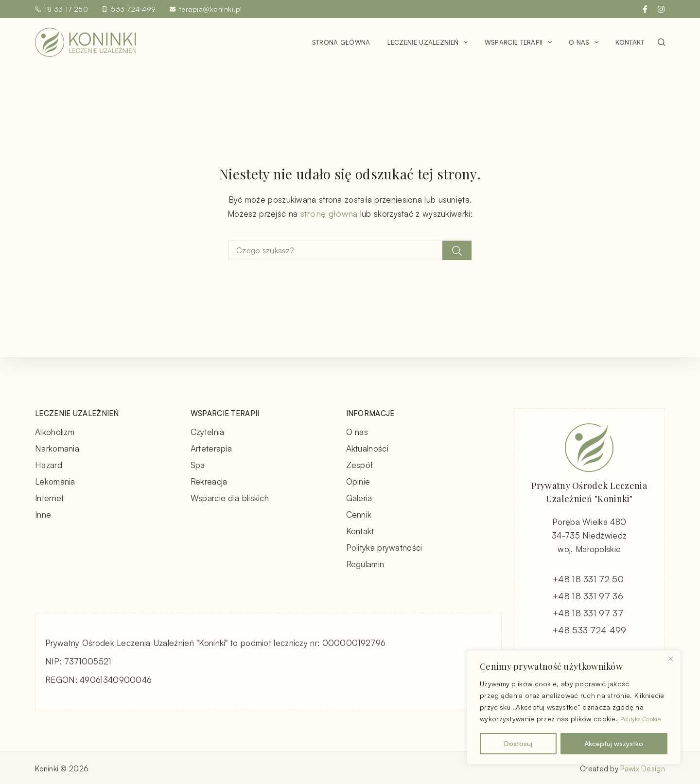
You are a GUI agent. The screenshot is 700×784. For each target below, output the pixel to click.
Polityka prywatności (384, 547)
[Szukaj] (661, 42)
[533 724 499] (105, 9)
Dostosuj (518, 743)
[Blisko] (670, 647)
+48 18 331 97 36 (588, 596)
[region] (574, 702)
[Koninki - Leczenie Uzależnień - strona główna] (86, 42)
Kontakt (630, 42)
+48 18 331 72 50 (589, 579)
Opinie (358, 480)
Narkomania (57, 447)
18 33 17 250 (66, 9)
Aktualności (367, 447)
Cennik (359, 514)
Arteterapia (211, 447)
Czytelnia (208, 431)
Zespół (360, 464)
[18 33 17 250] (38, 9)
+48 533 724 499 (589, 630)
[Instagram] (661, 9)
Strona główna (341, 42)
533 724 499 (133, 9)
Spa (198, 464)
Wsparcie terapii (520, 42)
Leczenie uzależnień (429, 42)
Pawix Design (643, 767)
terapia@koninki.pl (210, 9)
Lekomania (55, 480)
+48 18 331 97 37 (588, 613)
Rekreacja (209, 480)
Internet (49, 497)
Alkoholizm (55, 431)
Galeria (359, 497)
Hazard (49, 464)
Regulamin (365, 563)
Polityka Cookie (532, 719)
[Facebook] (645, 9)
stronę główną (329, 213)
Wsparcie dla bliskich (230, 497)
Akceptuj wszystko (614, 743)
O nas (586, 42)
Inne (43, 514)
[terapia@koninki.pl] (173, 9)
